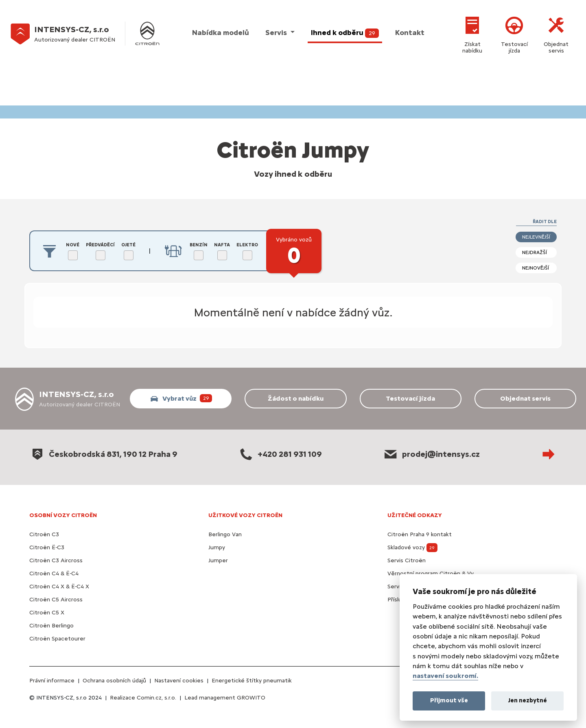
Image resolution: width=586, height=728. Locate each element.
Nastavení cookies (179, 681)
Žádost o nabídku (296, 398)
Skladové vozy (412, 547)
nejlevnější (536, 237)
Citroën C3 (44, 534)
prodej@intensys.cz (431, 454)
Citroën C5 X (47, 613)
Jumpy (217, 547)
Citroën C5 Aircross (56, 600)
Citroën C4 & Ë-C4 (54, 573)
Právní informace (52, 681)
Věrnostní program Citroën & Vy (431, 573)
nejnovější (536, 268)
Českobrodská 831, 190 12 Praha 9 (103, 454)
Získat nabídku (472, 34)
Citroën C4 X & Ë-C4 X (59, 587)
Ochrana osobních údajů (114, 681)
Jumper (218, 560)
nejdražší (535, 252)
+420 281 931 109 (280, 454)
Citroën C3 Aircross (56, 560)
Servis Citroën (407, 560)
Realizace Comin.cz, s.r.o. (143, 698)
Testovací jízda (514, 34)
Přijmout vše (449, 700)
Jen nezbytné (528, 700)
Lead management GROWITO (225, 698)
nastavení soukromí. (445, 676)
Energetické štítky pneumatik (252, 681)
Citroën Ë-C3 (47, 547)
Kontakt (410, 33)
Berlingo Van (225, 534)
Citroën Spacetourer (57, 639)
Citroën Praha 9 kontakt (420, 534)
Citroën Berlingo (51, 626)
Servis (277, 33)
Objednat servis (556, 34)
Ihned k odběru (345, 33)
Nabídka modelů (221, 33)
